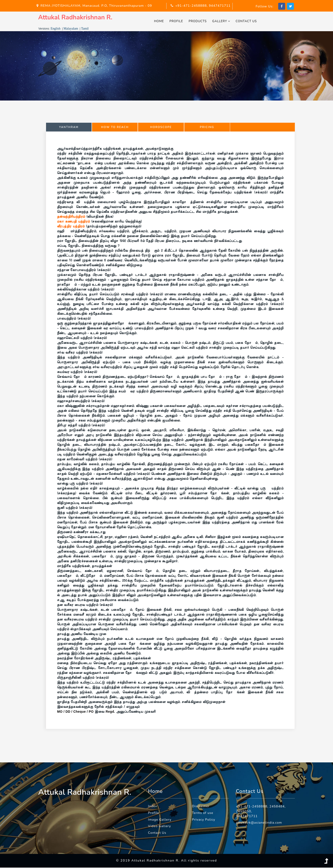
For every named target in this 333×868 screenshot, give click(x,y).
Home (160, 21)
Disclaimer (201, 807)
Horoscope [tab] (161, 128)
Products (199, 21)
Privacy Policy (204, 820)
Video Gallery (160, 827)
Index (153, 807)
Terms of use (203, 813)
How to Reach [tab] (115, 128)
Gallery (222, 21)
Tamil (85, 29)
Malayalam (71, 29)
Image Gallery (160, 820)
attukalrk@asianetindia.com (259, 823)
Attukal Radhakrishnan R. (77, 18)
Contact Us (248, 21)
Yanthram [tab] (69, 128)
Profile (177, 21)
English (56, 29)
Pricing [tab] (207, 128)
